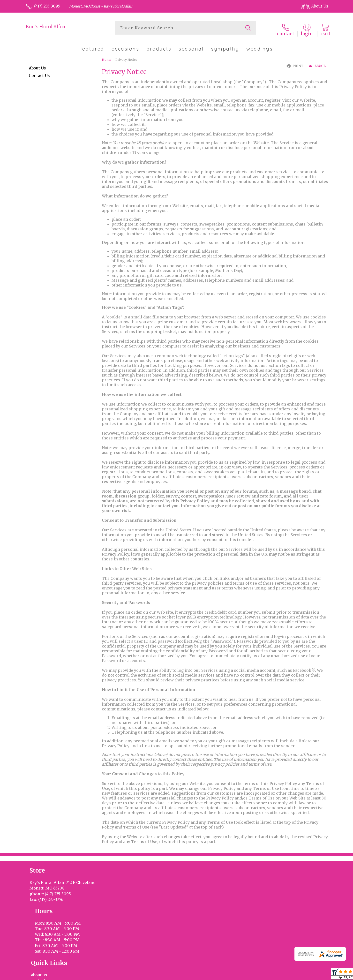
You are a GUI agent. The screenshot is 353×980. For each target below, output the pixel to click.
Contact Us (39, 73)
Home (107, 57)
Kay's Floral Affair (46, 26)
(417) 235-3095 (47, 6)
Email (317, 63)
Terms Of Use (218, 975)
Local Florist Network (284, 975)
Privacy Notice (247, 975)
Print (295, 63)
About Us (37, 65)
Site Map (315, 975)
